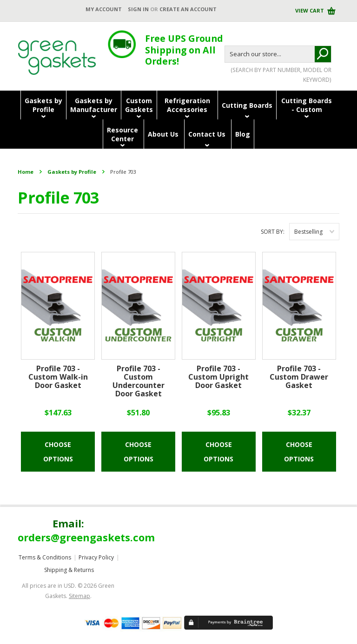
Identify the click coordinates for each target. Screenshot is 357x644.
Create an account (188, 9)
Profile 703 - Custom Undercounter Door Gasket (139, 381)
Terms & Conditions (45, 557)
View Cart (310, 10)
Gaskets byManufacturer (94, 105)
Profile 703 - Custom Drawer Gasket (299, 377)
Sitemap (79, 596)
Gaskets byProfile (43, 105)
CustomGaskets (139, 105)
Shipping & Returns (69, 570)
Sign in (138, 9)
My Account (104, 9)
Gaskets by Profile (72, 172)
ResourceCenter (122, 134)
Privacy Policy (96, 557)
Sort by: (273, 232)
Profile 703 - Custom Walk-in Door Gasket (58, 377)
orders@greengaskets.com (86, 537)
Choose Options (58, 452)
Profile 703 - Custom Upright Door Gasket (218, 377)
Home (26, 172)
